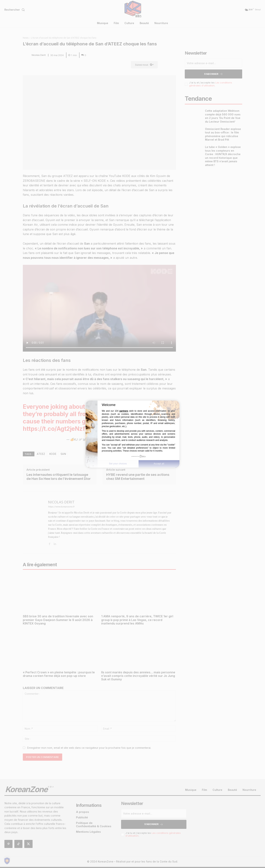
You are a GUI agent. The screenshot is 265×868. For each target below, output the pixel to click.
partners (124, 411)
